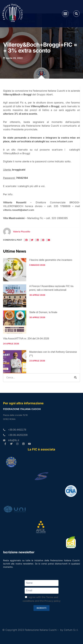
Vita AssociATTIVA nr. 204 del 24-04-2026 (26, 339)
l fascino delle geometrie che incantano (51, 260)
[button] (65, 14)
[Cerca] (75, 378)
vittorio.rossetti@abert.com (19, 210)
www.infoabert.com (62, 141)
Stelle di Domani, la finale (43, 312)
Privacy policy (52, 601)
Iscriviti (41, 608)
